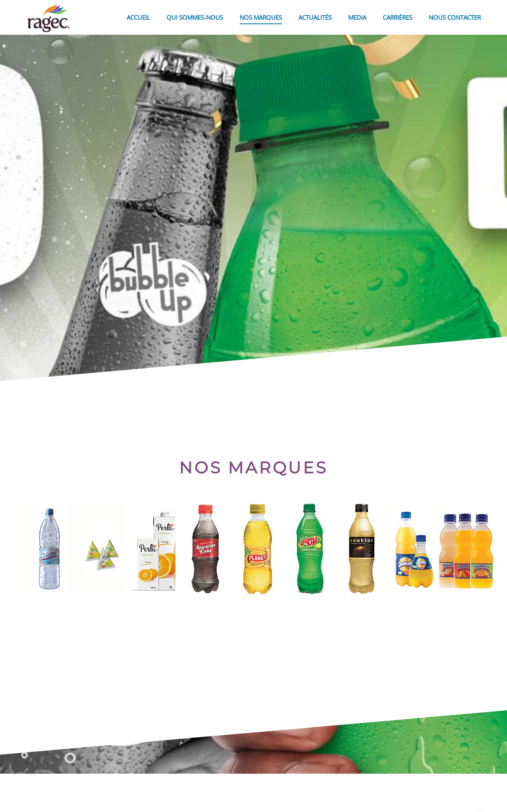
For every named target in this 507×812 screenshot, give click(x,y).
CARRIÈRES (397, 17)
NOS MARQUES (261, 17)
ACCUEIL (138, 17)
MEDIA (357, 17)
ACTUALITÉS (315, 17)
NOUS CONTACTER (455, 17)
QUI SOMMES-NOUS (195, 17)
